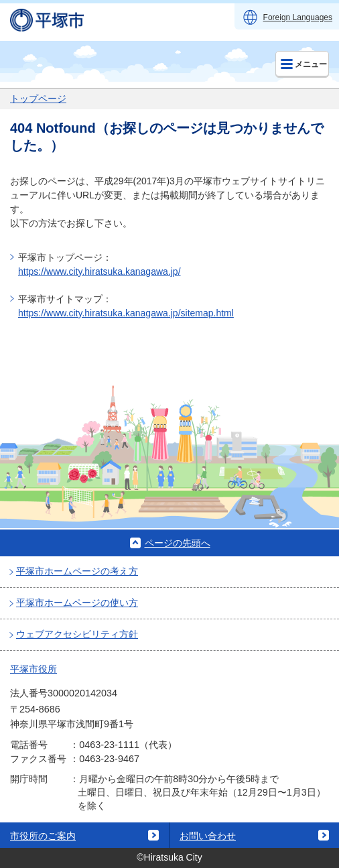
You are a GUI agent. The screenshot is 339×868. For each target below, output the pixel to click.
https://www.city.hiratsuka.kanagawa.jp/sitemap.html (126, 313)
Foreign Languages (298, 17)
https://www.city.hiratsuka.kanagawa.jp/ (99, 271)
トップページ (38, 99)
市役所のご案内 (43, 836)
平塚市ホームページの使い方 (77, 603)
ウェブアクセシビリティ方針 (77, 634)
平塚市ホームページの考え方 (77, 571)
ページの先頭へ (178, 543)
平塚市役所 (33, 669)
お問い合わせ (208, 836)
